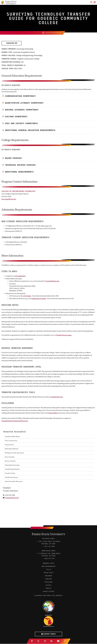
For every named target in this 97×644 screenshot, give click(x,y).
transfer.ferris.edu (57, 397)
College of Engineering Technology (19, 191)
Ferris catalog (53, 413)
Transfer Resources (52, 33)
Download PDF (12, 43)
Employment (48, 576)
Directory (49, 579)
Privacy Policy (48, 573)
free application (20, 276)
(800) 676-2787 (49, 559)
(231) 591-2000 (49, 547)
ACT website (27, 296)
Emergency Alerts (48, 563)
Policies (49, 585)
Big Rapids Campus (48, 539)
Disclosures (49, 582)
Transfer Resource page (64, 335)
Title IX (48, 570)
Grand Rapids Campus (49, 551)
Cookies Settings (48, 592)
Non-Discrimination (49, 567)
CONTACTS (48, 589)
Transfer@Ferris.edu (52, 281)
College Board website (39, 299)
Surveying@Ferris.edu (9, 199)
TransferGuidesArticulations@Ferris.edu (15, 421)
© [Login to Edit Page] (35, 596)
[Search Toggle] (91, 2)
